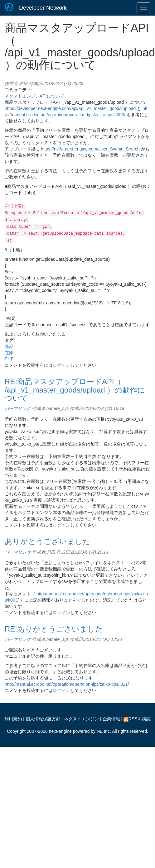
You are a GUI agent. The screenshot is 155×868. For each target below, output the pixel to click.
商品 (9, 346)
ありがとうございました (48, 541)
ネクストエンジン (81, 719)
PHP (9, 359)
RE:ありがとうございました (54, 629)
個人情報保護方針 (43, 719)
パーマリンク (18, 408)
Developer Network (43, 8)
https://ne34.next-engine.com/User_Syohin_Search (90, 149)
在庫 (9, 353)
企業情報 (111, 719)
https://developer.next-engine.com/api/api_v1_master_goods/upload (70, 108)
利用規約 (13, 719)
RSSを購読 (137, 719)
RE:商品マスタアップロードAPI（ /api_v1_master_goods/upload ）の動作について (75, 390)
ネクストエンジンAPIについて (34, 96)
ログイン (61, 365)
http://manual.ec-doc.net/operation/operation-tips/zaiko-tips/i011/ (67, 684)
